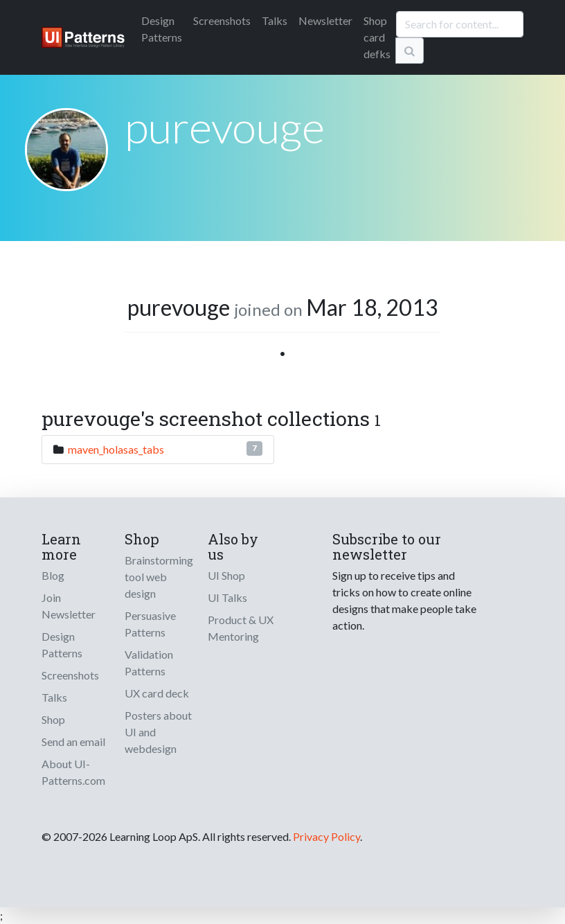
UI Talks (227, 597)
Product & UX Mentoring (241, 628)
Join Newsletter (69, 606)
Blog (53, 575)
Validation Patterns (149, 663)
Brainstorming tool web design (159, 577)
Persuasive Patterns (150, 624)
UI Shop (226, 575)
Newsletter (325, 20)
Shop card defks (377, 37)
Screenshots (222, 20)
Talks (275, 20)
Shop (53, 719)
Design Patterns (62, 645)
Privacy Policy (326, 836)
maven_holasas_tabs (116, 449)
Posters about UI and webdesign (158, 732)
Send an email (73, 741)
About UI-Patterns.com (73, 772)
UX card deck (157, 693)
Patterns (162, 29)
